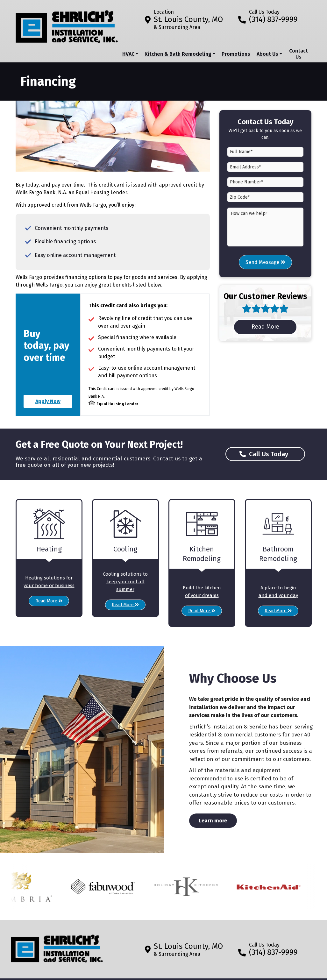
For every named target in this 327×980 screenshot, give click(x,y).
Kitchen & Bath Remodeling (178, 54)
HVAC (128, 54)
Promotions (236, 54)
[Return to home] (57, 946)
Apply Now (48, 401)
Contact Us (299, 54)
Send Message (265, 262)
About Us (267, 54)
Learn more (218, 820)
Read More (274, 327)
